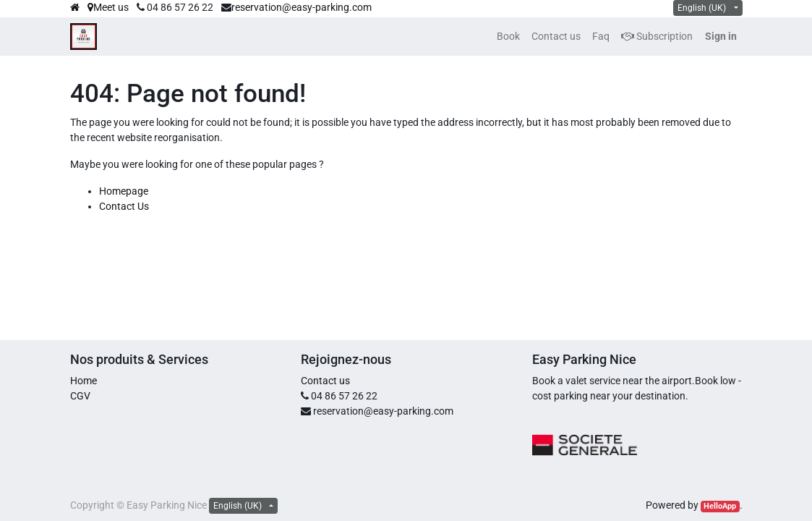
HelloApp (720, 506)
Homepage (124, 191)
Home (84, 381)
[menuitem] (508, 37)
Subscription (657, 36)
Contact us (325, 381)
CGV (80, 396)
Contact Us (124, 206)
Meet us (108, 7)
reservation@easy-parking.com (302, 7)
